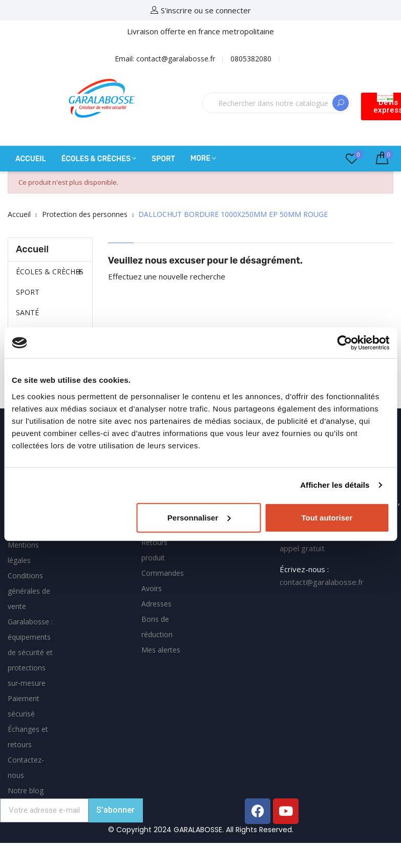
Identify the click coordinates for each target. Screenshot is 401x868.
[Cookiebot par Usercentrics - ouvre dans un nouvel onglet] (344, 343)
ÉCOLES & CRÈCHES (50, 272)
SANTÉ (27, 312)
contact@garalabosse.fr (322, 582)
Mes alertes (161, 650)
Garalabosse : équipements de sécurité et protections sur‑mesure (30, 652)
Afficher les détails (335, 485)
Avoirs (152, 588)
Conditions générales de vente (29, 591)
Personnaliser (199, 517)
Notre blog (26, 790)
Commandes (163, 573)
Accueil (32, 249)
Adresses (156, 604)
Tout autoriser (327, 517)
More (200, 158)
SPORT (28, 292)
